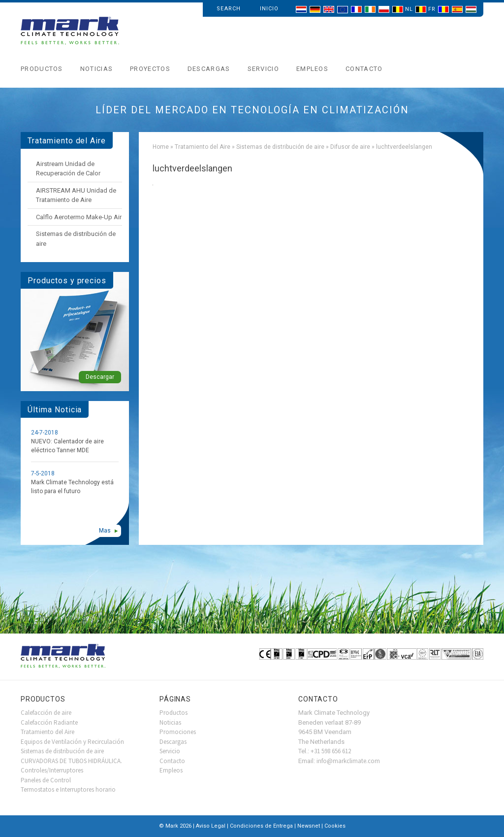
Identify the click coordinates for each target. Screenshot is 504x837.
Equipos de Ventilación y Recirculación (72, 742)
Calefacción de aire (46, 713)
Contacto (364, 69)
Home (161, 147)
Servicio (263, 69)
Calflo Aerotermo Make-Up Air (79, 217)
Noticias (96, 69)
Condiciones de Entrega (261, 826)
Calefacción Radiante (49, 722)
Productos (42, 69)
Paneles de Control (46, 780)
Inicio (269, 9)
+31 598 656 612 (331, 751)
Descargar (100, 377)
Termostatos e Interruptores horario (68, 789)
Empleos (312, 69)
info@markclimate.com (348, 761)
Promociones (178, 732)
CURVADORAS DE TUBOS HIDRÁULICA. (71, 761)
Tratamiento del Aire (203, 147)
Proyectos (150, 69)
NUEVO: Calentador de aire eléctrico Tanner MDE (67, 446)
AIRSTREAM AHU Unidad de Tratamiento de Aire (76, 195)
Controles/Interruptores (52, 770)
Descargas (209, 69)
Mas (105, 531)
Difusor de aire (350, 147)
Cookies (335, 826)
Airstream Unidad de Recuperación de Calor (68, 169)
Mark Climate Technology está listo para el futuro (72, 487)
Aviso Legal (211, 826)
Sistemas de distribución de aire (280, 147)
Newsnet (309, 826)
